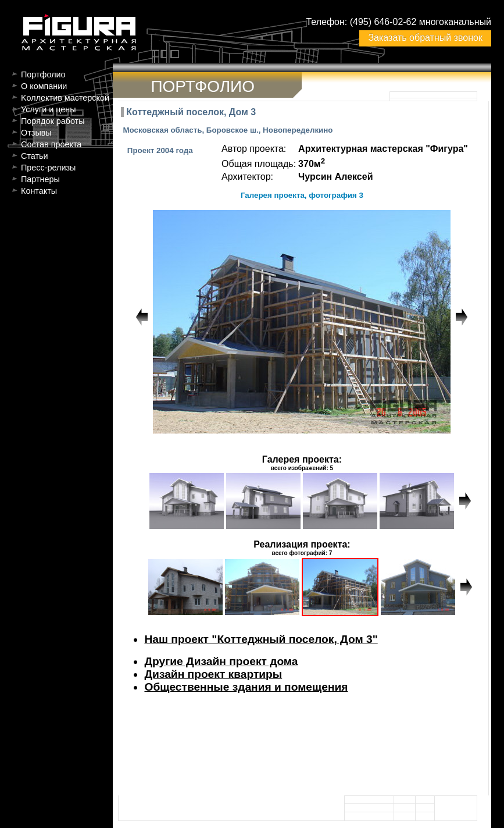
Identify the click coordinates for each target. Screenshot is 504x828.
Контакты (39, 191)
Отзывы (36, 133)
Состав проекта (51, 144)
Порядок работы (53, 121)
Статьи (35, 156)
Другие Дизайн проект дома (221, 661)
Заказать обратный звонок (425, 38)
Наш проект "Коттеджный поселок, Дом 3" (261, 639)
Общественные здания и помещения (246, 687)
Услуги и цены (49, 109)
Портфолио (43, 74)
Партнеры (40, 179)
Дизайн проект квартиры (213, 674)
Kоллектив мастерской (65, 98)
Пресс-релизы (48, 168)
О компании (44, 86)
